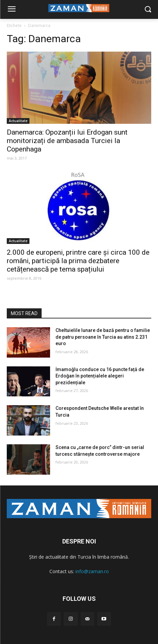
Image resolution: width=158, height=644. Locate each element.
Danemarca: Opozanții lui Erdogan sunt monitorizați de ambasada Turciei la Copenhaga (67, 141)
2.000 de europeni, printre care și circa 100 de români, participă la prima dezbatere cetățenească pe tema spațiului (78, 261)
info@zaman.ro (92, 571)
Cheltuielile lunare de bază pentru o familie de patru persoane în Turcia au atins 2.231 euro (103, 337)
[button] (148, 10)
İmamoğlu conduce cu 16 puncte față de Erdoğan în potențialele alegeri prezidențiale (100, 376)
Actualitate (18, 121)
